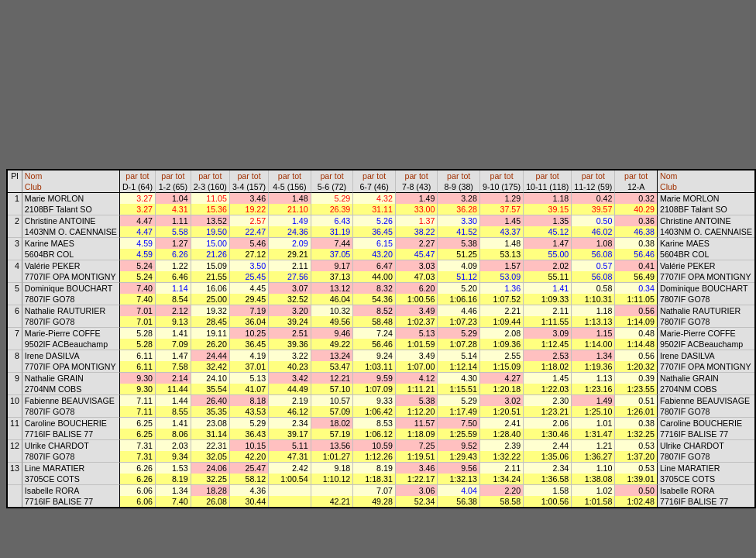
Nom (34, 176)
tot (145, 176)
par (131, 176)
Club (33, 187)
